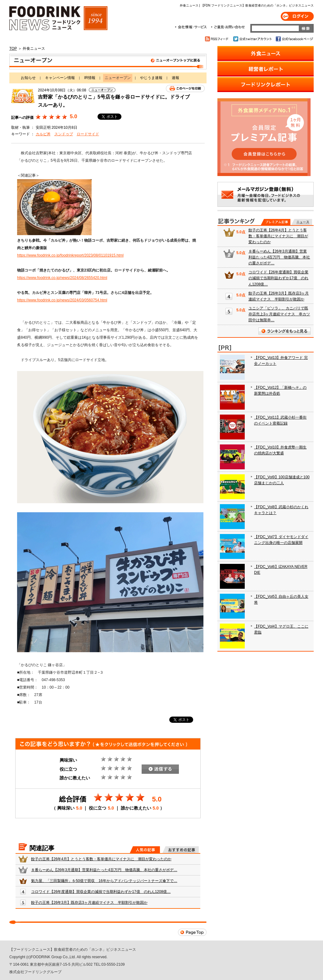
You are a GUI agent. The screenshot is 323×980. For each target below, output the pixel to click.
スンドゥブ (64, 134)
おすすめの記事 (181, 850)
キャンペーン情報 (60, 78)
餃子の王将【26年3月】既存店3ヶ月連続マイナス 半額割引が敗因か (89, 903)
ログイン (297, 16)
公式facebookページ (294, 39)
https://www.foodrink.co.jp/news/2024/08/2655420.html (62, 278)
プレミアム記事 (276, 222)
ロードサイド (88, 134)
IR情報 (90, 78)
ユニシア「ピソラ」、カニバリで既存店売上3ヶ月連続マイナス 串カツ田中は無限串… (279, 314)
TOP (13, 49)
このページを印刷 (185, 88)
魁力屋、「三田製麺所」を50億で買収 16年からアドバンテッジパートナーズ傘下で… (104, 881)
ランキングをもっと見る (284, 331)
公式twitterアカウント (253, 39)
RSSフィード (218, 39)
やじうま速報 (151, 78)
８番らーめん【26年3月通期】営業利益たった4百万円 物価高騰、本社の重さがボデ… (104, 870)
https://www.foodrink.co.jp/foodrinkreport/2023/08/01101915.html (70, 255)
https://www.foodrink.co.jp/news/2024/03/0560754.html (62, 300)
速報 (175, 78)
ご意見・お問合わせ (228, 27)
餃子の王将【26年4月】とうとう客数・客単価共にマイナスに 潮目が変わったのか (101, 859)
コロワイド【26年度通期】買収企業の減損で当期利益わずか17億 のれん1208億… (101, 892)
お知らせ (28, 78)
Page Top (192, 932)
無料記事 (302, 222)
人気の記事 (145, 850)
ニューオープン (108, 62)
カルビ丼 (43, 134)
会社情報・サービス (192, 27)
